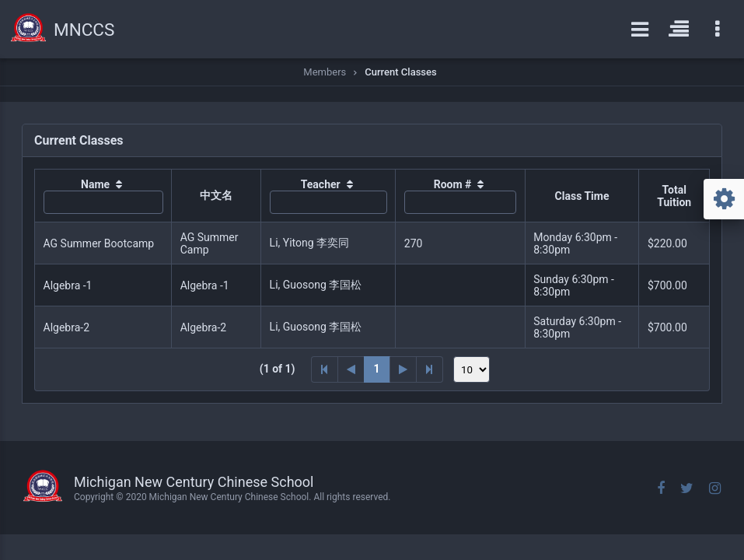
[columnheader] (103, 196)
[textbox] (103, 202)
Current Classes (400, 72)
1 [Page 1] (377, 369)
